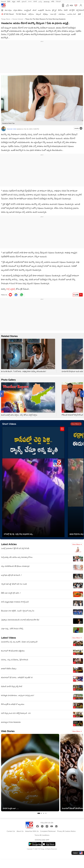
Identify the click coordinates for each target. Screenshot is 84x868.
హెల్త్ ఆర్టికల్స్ (11, 289)
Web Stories (8, 731)
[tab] (39, 813)
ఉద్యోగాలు (31, 14)
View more (76, 424)
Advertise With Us (32, 831)
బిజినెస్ (66, 10)
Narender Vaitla (12, 129)
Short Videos (9, 424)
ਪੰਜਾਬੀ (35, 1)
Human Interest (18, 19)
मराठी (18, 1)
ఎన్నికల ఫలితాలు (18, 10)
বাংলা (30, 1)
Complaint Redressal (48, 831)
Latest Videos (8, 638)
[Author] (4, 129)
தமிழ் (40, 1)
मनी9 (53, 1)
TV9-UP (58, 1)
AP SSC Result (9, 14)
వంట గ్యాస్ (53, 14)
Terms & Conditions (42, 835)
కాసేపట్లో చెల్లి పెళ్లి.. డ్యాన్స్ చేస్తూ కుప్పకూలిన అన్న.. (19, 534)
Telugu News (6, 19)
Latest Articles (9, 544)
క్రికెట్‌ (80, 14)
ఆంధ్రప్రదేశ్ (41, 10)
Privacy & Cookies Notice (66, 831)
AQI (71, 5)
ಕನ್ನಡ (14, 1)
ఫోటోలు (60, 10)
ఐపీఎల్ (35, 10)
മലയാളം (47, 1)
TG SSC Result (21, 14)
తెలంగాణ (48, 10)
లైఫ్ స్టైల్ (54, 10)
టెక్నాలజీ (38, 14)
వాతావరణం (62, 14)
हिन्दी (9, 1)
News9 (3, 1)
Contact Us (11, 831)
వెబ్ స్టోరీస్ (72, 10)
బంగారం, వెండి (72, 14)
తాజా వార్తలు (8, 10)
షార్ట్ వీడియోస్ (80, 10)
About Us (20, 831)
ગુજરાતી (24, 1)
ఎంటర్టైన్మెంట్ (28, 10)
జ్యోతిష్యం (46, 14)
